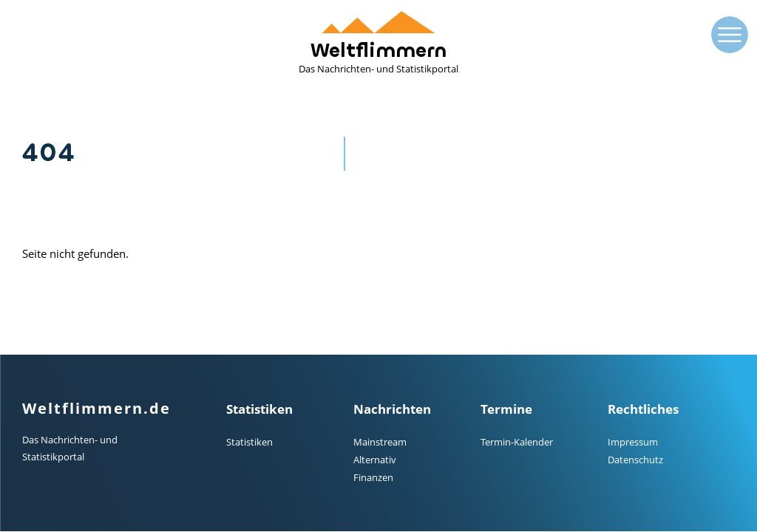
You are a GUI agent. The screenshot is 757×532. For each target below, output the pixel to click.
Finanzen (373, 477)
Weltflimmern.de (96, 408)
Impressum (633, 442)
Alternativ (375, 460)
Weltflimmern (378, 43)
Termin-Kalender (517, 442)
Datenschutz (635, 460)
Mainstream (380, 442)
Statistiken (249, 442)
